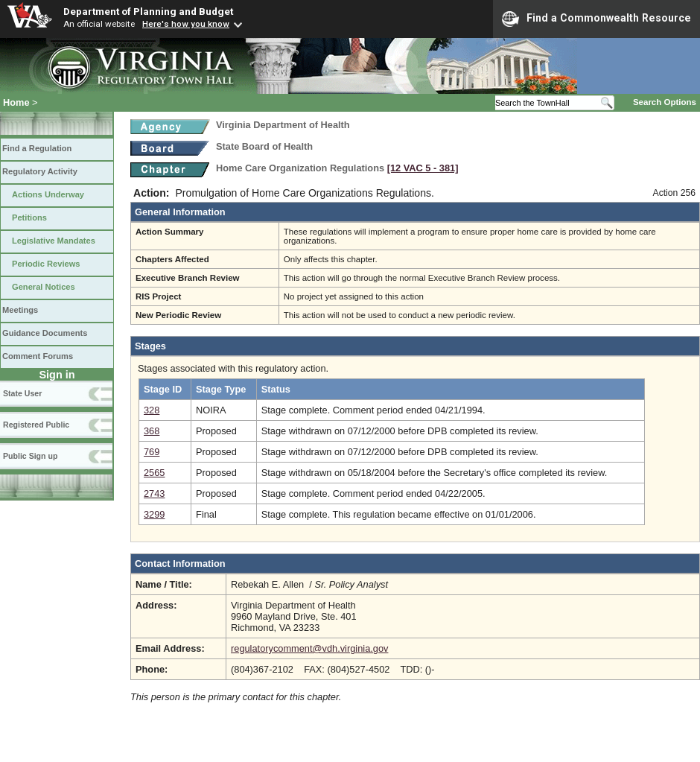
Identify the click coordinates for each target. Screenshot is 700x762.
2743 (154, 493)
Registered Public (36, 425)
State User (22, 393)
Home (16, 102)
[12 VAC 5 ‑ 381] (423, 168)
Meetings (20, 310)
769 (152, 452)
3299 (154, 514)
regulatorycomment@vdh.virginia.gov (309, 648)
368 (152, 431)
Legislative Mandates (54, 241)
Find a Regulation (37, 148)
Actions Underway (48, 194)
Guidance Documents (45, 333)
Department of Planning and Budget (148, 11)
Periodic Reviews (46, 264)
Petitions (29, 218)
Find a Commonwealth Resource (596, 19)
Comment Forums (38, 356)
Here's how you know (186, 24)
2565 (154, 473)
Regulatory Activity (40, 171)
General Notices (44, 287)
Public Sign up (30, 456)
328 (152, 410)
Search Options (665, 102)
